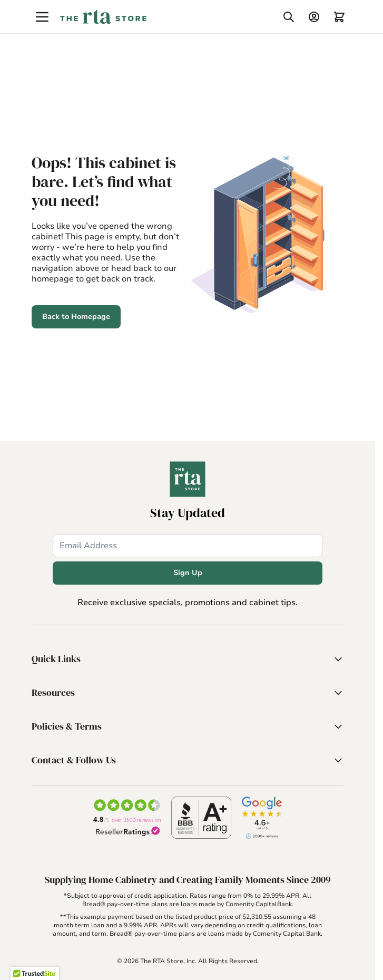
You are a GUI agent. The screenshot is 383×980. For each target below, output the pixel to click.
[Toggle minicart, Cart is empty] (339, 17)
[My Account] (314, 17)
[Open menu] (42, 17)
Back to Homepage (76, 317)
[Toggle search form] (289, 17)
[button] (188, 659)
